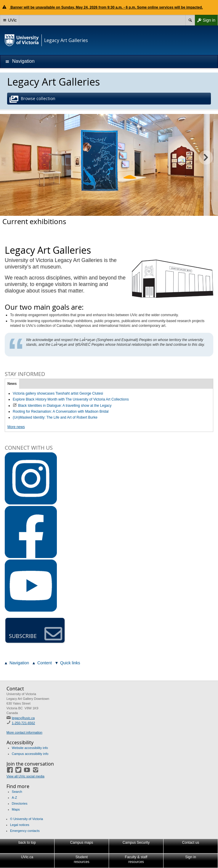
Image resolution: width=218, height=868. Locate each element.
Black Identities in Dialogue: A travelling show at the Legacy (65, 406)
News (12, 384)
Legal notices (20, 825)
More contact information (24, 732)
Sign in (205, 20)
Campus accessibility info (30, 754)
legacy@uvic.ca (23, 718)
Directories (20, 803)
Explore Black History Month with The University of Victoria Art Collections (71, 399)
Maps (16, 809)
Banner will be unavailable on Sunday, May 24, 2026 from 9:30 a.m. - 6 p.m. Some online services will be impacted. (106, 7)
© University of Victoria (27, 819)
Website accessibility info (30, 748)
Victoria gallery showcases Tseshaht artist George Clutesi (58, 393)
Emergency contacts (25, 831)
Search (17, 792)
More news (16, 427)
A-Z (15, 798)
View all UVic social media (25, 776)
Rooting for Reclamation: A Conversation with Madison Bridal (61, 412)
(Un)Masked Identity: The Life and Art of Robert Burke (55, 417)
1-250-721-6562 (23, 723)
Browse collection (33, 99)
